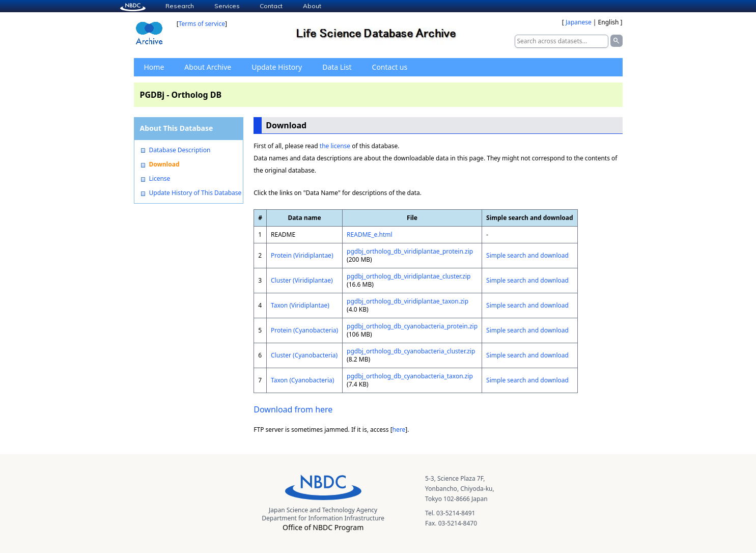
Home (154, 67)
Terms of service (202, 24)
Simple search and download (527, 255)
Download (164, 164)
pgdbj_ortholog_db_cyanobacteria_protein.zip (412, 326)
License (160, 179)
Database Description (180, 150)
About (312, 6)
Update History (277, 67)
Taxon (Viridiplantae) (300, 305)
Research (180, 6)
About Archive (208, 67)
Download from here (293, 409)
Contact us (390, 67)
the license (335, 146)
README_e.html (370, 234)
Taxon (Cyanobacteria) (302, 380)
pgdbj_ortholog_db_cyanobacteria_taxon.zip (410, 376)
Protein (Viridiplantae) (302, 255)
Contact (271, 6)
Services (227, 6)
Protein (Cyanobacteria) (304, 330)
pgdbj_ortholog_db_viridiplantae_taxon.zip (408, 301)
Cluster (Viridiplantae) (302, 280)
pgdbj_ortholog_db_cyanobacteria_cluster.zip (411, 351)
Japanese (579, 22)
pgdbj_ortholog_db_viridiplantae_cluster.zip (409, 276)
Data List (337, 67)
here (399, 430)
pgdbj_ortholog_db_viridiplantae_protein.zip (410, 251)
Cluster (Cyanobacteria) (304, 355)
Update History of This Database (195, 193)
